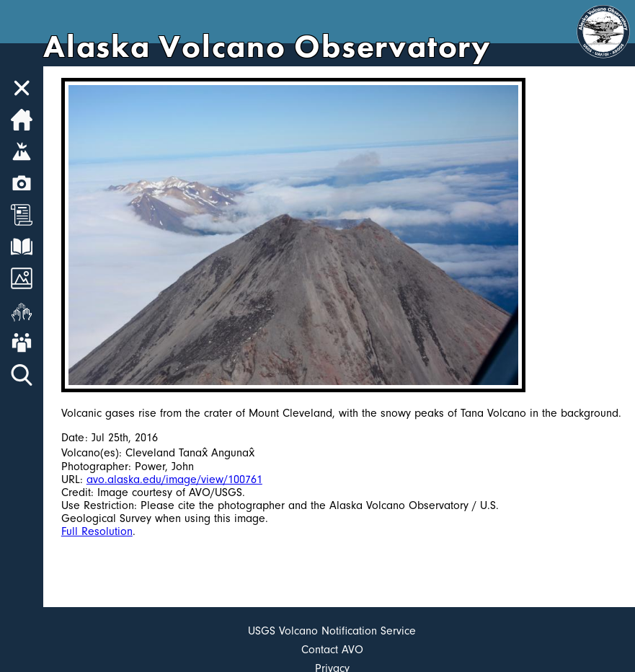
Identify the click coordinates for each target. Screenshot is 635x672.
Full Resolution (97, 531)
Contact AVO (332, 650)
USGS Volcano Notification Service (332, 631)
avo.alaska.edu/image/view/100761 (174, 479)
